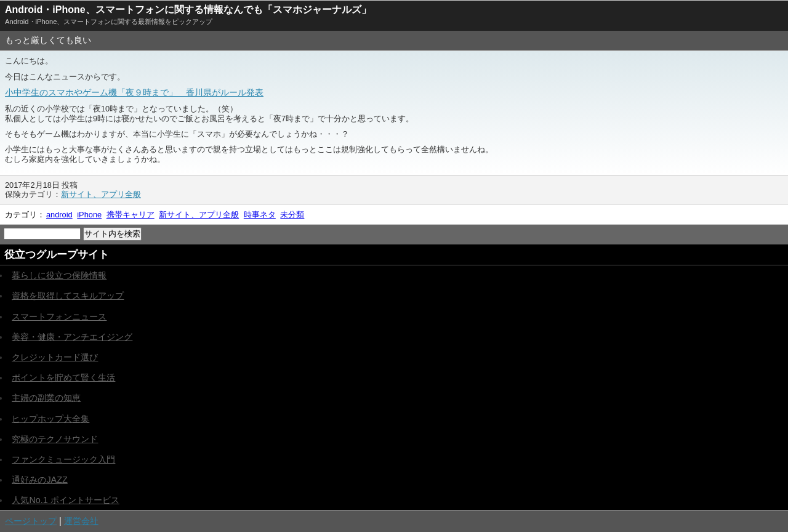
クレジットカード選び (55, 357)
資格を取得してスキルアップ (68, 296)
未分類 (292, 215)
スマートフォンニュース (59, 316)
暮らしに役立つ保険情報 (59, 275)
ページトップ (31, 521)
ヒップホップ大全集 (50, 419)
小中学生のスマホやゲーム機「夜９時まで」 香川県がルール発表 (134, 92)
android (59, 215)
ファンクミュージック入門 (63, 459)
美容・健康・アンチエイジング (72, 337)
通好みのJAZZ (39, 480)
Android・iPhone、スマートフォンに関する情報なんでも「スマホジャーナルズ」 (188, 10)
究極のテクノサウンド (55, 439)
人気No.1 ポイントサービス (65, 500)
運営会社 (81, 521)
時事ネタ (260, 215)
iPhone (89, 215)
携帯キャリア (131, 215)
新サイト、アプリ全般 (101, 194)
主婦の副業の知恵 (46, 398)
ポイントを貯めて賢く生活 (63, 377)
